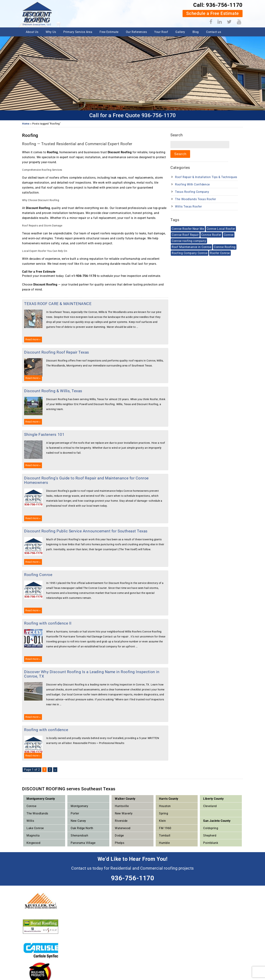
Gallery (180, 32)
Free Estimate (109, 32)
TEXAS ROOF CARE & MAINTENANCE (58, 304)
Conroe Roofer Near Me (188, 229)
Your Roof (161, 32)
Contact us (214, 32)
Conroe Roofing (225, 247)
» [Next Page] (55, 770)
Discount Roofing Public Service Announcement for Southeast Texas (86, 531)
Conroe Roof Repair (185, 235)
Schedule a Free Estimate (213, 13)
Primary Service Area (78, 32)
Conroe (229, 235)
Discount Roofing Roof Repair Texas (57, 352)
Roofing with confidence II (48, 623)
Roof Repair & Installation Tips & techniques (206, 177)
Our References (136, 32)
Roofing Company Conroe (190, 253)
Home (26, 124)
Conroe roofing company (189, 241)
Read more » (33, 340)
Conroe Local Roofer (221, 229)
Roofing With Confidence (192, 184)
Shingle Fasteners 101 (44, 435)
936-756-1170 (224, 5)
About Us (32, 32)
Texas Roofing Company (192, 192)
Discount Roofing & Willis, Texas (53, 391)
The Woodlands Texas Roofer (195, 199)
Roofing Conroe (38, 575)
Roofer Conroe (220, 253)
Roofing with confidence (46, 730)
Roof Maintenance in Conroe (191, 247)
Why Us (51, 32)
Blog (196, 32)
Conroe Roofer (211, 235)
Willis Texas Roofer (188, 207)
